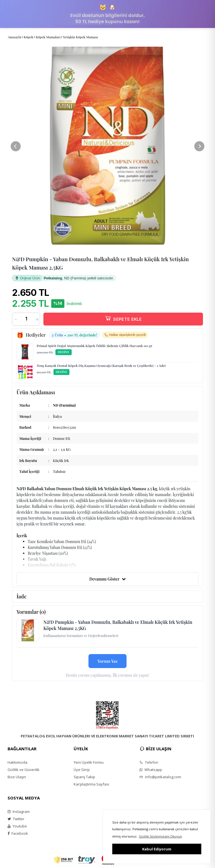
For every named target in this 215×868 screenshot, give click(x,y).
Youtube (17, 826)
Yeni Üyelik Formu (89, 762)
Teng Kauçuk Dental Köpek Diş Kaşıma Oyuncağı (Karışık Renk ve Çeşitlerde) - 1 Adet (101, 365)
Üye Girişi (82, 770)
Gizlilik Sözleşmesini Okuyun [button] (160, 836)
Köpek (29, 37)
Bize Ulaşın (17, 777)
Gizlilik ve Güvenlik (24, 770)
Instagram (19, 812)
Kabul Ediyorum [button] (157, 849)
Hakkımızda (17, 762)
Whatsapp (151, 770)
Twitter (16, 819)
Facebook (18, 833)
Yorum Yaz (107, 661)
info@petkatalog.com (160, 777)
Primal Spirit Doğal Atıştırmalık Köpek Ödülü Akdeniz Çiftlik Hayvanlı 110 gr (94, 346)
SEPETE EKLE (123, 318)
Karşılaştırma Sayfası (91, 784)
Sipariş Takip (84, 777)
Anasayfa (15, 37)
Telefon (149, 762)
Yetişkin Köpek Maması (80, 37)
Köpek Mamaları (48, 37)
